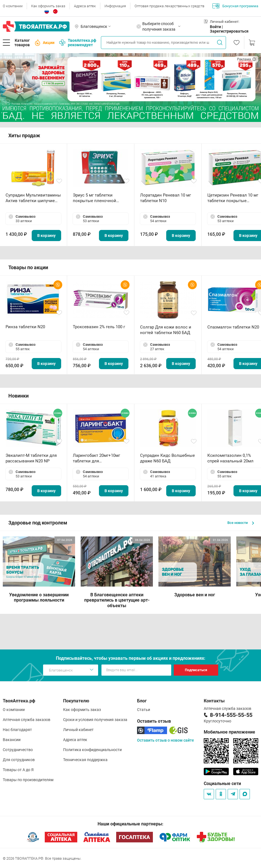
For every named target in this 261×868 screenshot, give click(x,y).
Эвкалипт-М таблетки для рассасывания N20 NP (31, 458)
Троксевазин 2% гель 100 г (99, 327)
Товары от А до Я (18, 770)
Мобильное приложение (229, 732)
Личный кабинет (78, 730)
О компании (13, 6)
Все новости (241, 523)
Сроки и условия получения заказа (95, 720)
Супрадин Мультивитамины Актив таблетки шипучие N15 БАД (33, 198)
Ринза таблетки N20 (25, 327)
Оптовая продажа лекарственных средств (169, 6)
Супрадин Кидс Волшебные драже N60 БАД (167, 458)
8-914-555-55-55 (231, 715)
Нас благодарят (17, 730)
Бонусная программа (235, 6)
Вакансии (12, 740)
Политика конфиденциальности (92, 750)
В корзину (46, 236)
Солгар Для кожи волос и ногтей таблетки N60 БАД (166, 330)
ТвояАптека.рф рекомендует (78, 43)
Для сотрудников (19, 760)
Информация (115, 6)
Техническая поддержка (85, 760)
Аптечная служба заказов (27, 720)
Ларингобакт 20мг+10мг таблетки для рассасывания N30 (96, 458)
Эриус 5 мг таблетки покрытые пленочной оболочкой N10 (95, 198)
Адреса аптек (85, 6)
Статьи (144, 710)
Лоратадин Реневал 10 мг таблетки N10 (166, 198)
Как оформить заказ (48, 6)
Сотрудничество (18, 750)
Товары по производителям (28, 780)
